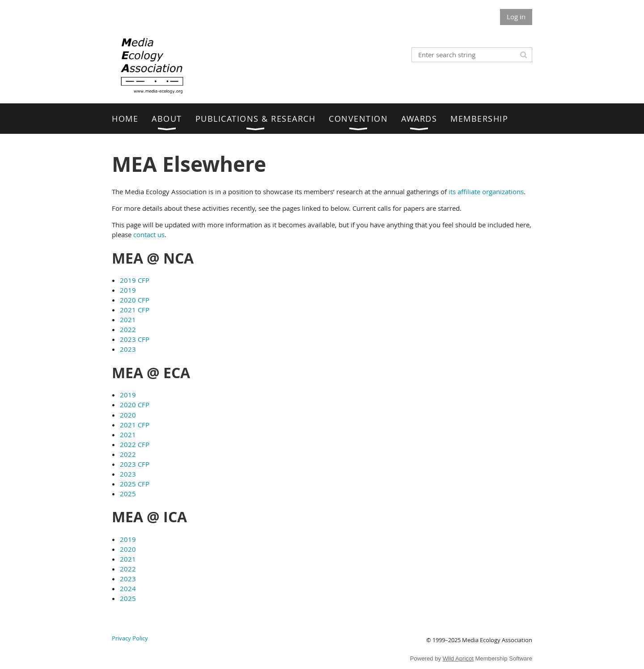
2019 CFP (135, 280)
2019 (128, 290)
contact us (149, 234)
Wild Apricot (458, 658)
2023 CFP (135, 339)
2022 (128, 329)
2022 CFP (135, 444)
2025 (128, 494)
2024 (128, 588)
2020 (128, 415)
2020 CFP (135, 300)
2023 (128, 349)
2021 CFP (135, 310)
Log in (516, 17)
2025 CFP (135, 484)
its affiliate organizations (486, 192)
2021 (128, 320)
